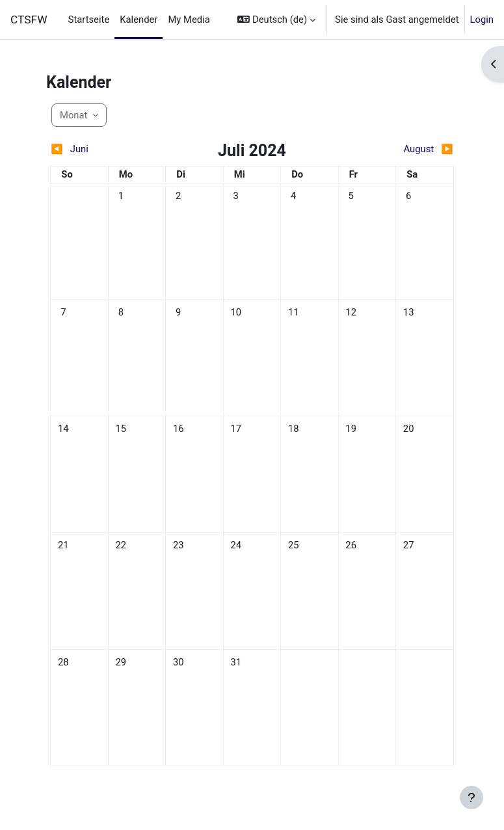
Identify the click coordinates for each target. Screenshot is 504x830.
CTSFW (29, 20)
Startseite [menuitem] (89, 20)
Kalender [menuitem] (139, 20)
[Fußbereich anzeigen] (471, 797)
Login (482, 20)
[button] (276, 20)
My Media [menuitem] (189, 20)
